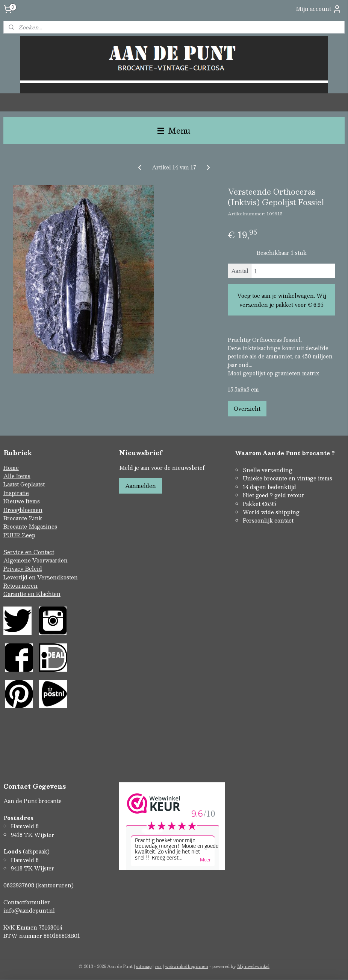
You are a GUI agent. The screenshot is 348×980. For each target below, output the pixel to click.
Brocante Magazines (30, 526)
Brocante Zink (23, 518)
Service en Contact (29, 552)
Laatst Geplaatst (24, 484)
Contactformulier (27, 902)
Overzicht (247, 408)
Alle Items (17, 476)
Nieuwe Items (22, 501)
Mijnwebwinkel (253, 966)
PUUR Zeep (19, 535)
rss (158, 966)
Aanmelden (141, 486)
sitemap (144, 966)
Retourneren (20, 585)
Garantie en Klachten (32, 594)
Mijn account (319, 9)
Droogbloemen (23, 510)
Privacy (14, 568)
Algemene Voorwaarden (36, 560)
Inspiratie (16, 493)
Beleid (34, 568)
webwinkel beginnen (187, 966)
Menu (174, 130)
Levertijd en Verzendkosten (41, 577)
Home (11, 468)
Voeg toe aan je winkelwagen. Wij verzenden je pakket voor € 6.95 (282, 300)
